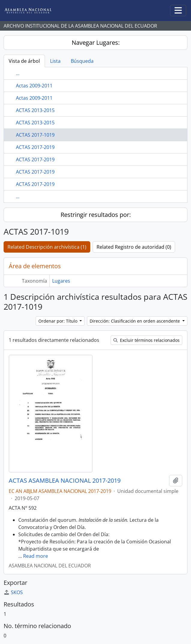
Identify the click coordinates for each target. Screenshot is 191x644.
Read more (36, 556)
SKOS (13, 592)
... (18, 73)
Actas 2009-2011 (34, 86)
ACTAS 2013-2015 (35, 110)
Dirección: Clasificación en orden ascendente (135, 321)
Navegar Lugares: (96, 43)
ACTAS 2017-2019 (35, 147)
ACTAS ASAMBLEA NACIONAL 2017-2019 (65, 481)
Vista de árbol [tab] (24, 61)
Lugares (61, 281)
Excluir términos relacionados (146, 340)
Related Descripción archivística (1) (47, 247)
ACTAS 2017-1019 (35, 135)
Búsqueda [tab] (82, 61)
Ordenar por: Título (58, 321)
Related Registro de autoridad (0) (134, 247)
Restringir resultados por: (96, 215)
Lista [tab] (55, 61)
